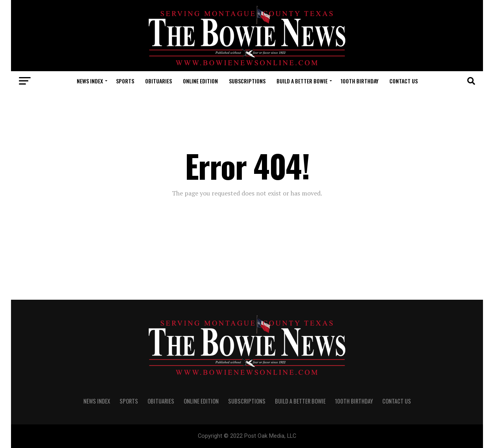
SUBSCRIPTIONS (247, 81)
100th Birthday (359, 81)
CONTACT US (404, 81)
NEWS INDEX (90, 81)
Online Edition (200, 81)
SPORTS (125, 81)
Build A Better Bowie (302, 81)
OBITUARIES (159, 81)
